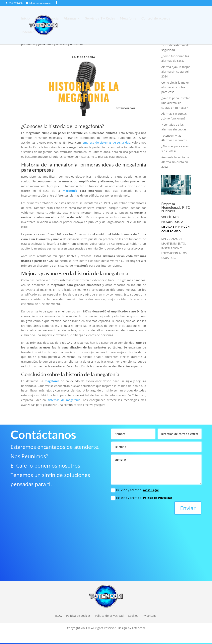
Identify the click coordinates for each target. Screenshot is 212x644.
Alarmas (70, 19)
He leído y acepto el (135, 490)
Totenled (28, 32)
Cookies (133, 616)
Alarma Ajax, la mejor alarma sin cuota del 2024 (176, 72)
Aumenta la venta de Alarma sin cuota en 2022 (175, 162)
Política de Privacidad (158, 498)
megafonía (70, 191)
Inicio (25, 19)
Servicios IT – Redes (100, 19)
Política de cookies (78, 616)
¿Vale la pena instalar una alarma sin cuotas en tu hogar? (176, 103)
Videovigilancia (47, 19)
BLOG (44, 32)
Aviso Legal (151, 490)
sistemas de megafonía (64, 400)
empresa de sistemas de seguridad (106, 142)
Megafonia (128, 19)
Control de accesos (156, 19)
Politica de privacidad (109, 616)
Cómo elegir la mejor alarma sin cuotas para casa (175, 87)
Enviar (188, 508)
